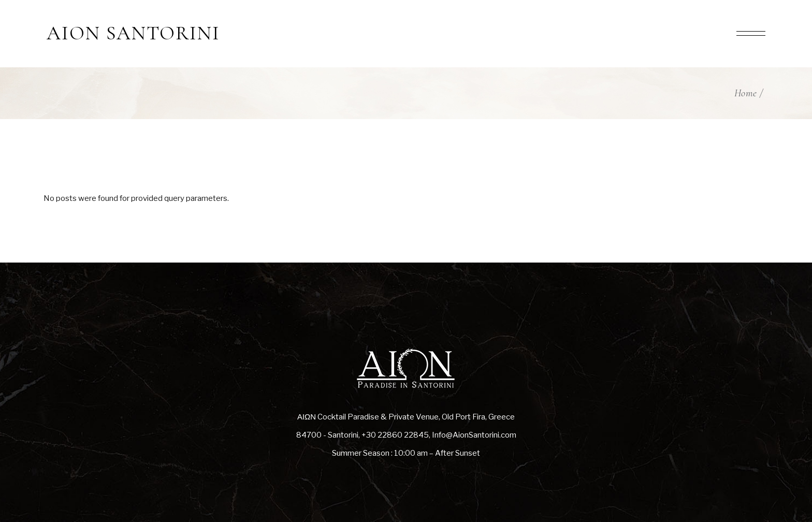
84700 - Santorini (327, 435)
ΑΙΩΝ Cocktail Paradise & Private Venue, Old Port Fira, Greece (406, 417)
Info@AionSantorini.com (474, 435)
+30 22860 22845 (395, 435)
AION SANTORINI (133, 34)
